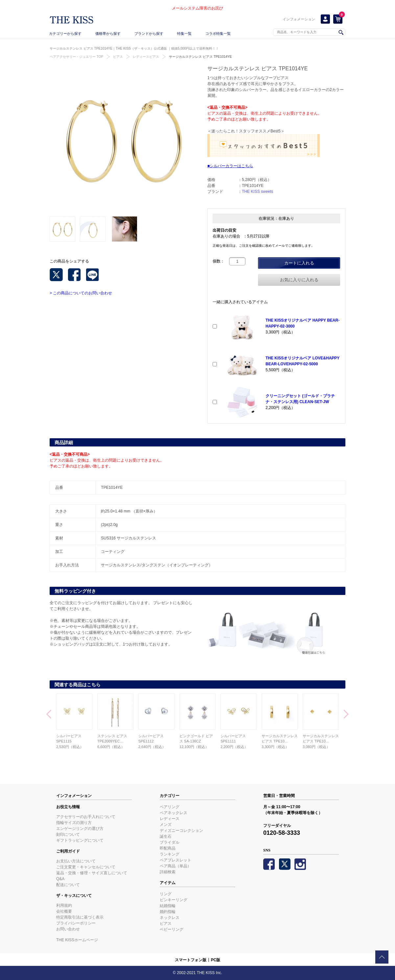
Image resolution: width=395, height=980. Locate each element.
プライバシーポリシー (76, 923)
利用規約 (64, 905)
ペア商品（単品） (175, 866)
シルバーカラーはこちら (231, 166)
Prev (49, 715)
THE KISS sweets (257, 192)
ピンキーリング (174, 900)
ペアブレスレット (175, 860)
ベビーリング (172, 929)
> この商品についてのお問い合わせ (81, 293)
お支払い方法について (76, 861)
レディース (170, 819)
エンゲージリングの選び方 (80, 829)
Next (346, 715)
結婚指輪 (168, 906)
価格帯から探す (108, 34)
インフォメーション (299, 19)
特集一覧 (184, 34)
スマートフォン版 (191, 960)
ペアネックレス (174, 813)
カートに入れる (299, 263)
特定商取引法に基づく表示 (80, 917)
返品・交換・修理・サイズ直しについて (92, 873)
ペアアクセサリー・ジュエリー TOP (76, 57)
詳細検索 (168, 872)
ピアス (118, 57)
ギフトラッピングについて (80, 840)
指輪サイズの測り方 (74, 823)
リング (166, 894)
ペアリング (170, 807)
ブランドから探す (149, 34)
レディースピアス (146, 57)
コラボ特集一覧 (218, 34)
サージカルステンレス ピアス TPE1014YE (200, 57)
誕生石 (166, 836)
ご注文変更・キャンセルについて (86, 867)
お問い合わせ (68, 929)
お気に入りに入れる (299, 280)
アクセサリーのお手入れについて (86, 817)
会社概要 (64, 911)
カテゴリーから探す (65, 34)
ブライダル (170, 842)
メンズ (166, 825)
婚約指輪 (168, 912)
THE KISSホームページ (77, 940)
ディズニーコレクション (181, 831)
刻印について (68, 834)
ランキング (170, 854)
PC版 (216, 960)
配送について (68, 885)
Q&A (60, 879)
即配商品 (168, 848)
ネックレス (170, 918)
